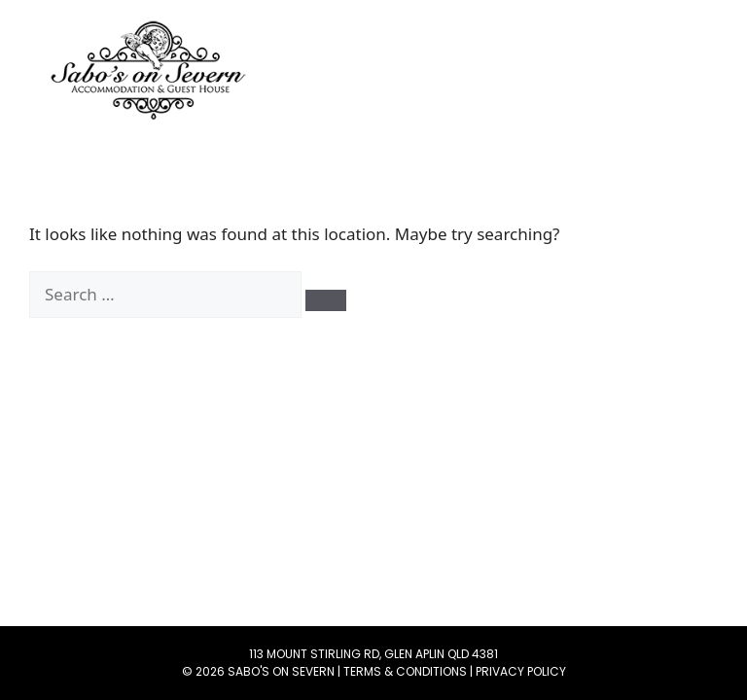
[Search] (326, 300)
